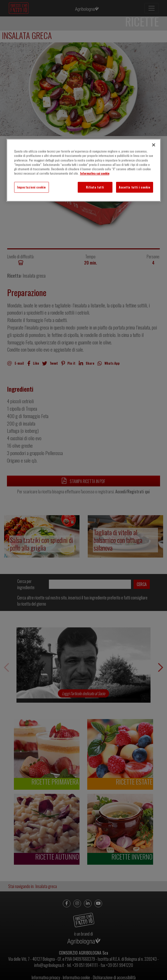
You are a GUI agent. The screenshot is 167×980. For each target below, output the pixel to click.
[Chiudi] (154, 145)
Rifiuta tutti (95, 187)
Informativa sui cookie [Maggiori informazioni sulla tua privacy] (95, 173)
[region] (84, 170)
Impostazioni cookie (31, 187)
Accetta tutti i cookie (135, 187)
